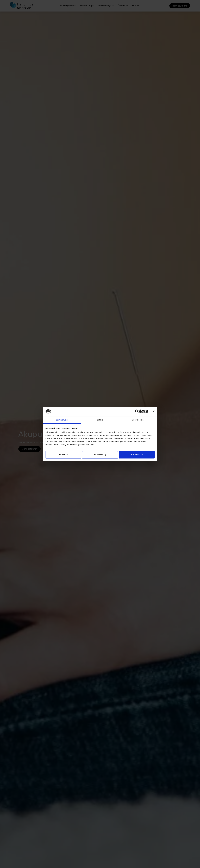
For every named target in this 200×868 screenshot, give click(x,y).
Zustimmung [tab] (62, 420)
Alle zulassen (137, 455)
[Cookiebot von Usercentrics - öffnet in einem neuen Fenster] (137, 411)
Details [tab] (100, 420)
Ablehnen (63, 455)
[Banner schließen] (154, 411)
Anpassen (100, 455)
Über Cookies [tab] (138, 420)
